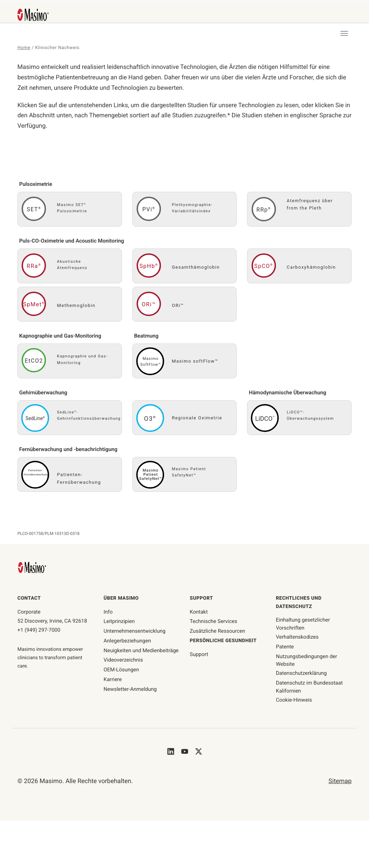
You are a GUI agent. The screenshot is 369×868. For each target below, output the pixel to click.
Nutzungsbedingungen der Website (307, 662)
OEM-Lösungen (121, 672)
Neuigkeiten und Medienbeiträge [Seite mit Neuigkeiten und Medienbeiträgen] (141, 652)
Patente (285, 649)
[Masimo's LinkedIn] (171, 753)
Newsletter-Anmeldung (130, 691)
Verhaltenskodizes (297, 639)
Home (24, 48)
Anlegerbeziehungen (127, 643)
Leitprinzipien (119, 623)
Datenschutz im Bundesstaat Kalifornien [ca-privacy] (309, 689)
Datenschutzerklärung (301, 675)
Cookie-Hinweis (294, 702)
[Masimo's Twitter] (199, 753)
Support (199, 656)
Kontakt (199, 614)
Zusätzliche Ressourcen (218, 633)
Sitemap (340, 783)
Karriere (113, 681)
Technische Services (214, 623)
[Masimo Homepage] (33, 569)
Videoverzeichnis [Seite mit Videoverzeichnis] (123, 662)
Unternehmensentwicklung (134, 633)
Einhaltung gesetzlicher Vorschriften (303, 626)
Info (108, 614)
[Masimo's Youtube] (185, 753)
